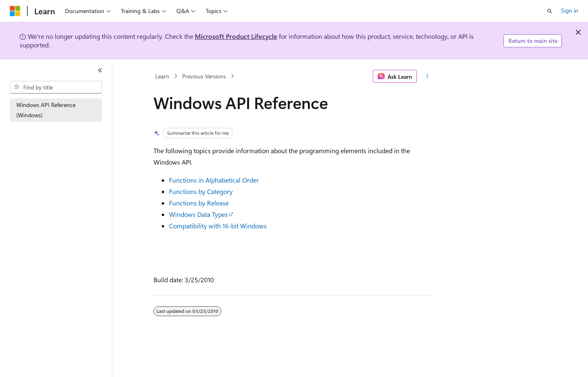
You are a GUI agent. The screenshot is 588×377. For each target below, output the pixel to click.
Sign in (570, 10)
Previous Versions (204, 76)
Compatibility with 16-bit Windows (218, 226)
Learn (162, 76)
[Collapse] (100, 70)
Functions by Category (201, 191)
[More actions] (427, 76)
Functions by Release (199, 203)
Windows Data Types (198, 214)
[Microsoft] (15, 11)
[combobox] (56, 87)
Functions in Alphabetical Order (214, 180)
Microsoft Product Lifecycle (236, 36)
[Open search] (550, 11)
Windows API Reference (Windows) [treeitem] (46, 110)
